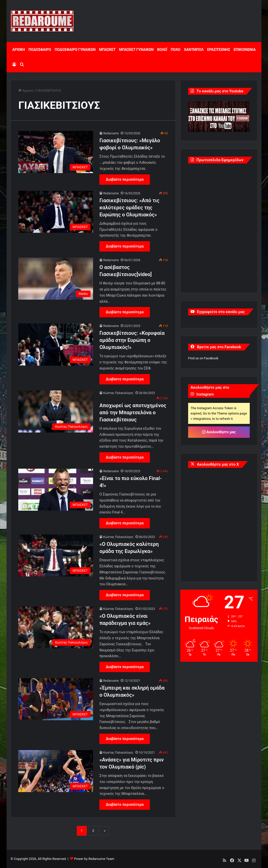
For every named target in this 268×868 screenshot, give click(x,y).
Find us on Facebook (203, 358)
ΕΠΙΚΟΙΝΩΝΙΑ (245, 50)
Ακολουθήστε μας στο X (218, 464)
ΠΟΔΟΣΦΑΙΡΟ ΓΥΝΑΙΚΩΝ (75, 50)
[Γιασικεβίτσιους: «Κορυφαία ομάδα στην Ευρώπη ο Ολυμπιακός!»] (56, 344)
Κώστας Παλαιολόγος (118, 393)
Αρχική (25, 90)
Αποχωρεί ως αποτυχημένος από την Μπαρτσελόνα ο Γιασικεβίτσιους (133, 412)
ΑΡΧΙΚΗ (19, 50)
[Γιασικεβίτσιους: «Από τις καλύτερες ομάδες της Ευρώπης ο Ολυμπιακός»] (56, 212)
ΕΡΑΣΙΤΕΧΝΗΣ (219, 50)
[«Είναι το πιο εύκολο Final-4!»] (56, 490)
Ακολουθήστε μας (219, 432)
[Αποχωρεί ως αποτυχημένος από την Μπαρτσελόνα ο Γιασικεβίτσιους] (56, 411)
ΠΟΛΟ (175, 50)
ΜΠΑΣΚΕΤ (107, 50)
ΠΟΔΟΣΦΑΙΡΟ (40, 50)
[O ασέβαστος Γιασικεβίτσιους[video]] (56, 279)
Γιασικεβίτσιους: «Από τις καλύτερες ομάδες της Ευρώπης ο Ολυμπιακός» (129, 208)
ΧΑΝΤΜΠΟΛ (194, 50)
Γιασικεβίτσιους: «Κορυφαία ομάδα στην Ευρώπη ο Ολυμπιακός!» (132, 340)
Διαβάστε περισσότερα (125, 179)
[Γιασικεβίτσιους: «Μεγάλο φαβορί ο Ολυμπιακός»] (56, 152)
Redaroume (111, 133)
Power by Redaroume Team (94, 859)
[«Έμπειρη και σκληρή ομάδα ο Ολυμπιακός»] (56, 699)
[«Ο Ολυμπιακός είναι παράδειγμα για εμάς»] (56, 627)
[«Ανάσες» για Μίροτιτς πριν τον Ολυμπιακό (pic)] (56, 771)
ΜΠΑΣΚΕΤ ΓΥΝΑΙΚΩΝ (136, 50)
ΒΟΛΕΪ (162, 50)
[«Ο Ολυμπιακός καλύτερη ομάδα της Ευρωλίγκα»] (56, 555)
